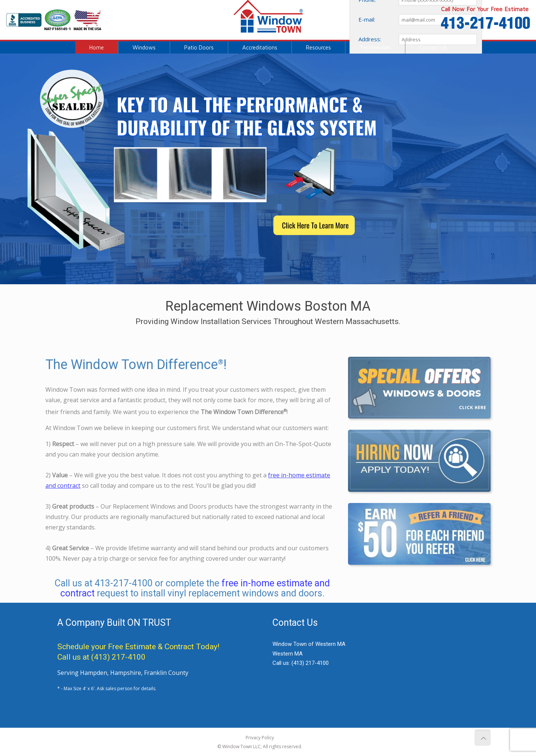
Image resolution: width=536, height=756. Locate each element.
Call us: (301, 663)
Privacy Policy (260, 738)
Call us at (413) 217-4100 (101, 657)
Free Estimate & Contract (151, 647)
